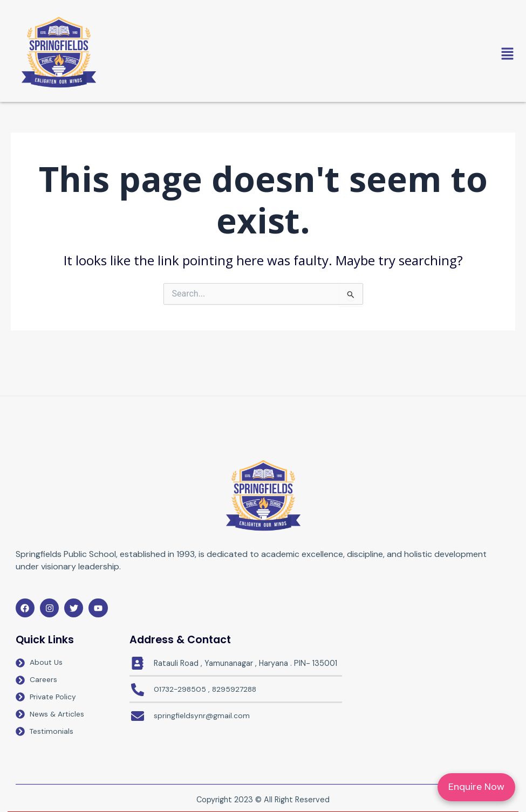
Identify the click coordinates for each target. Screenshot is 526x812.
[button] (318, 54)
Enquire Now (476, 787)
